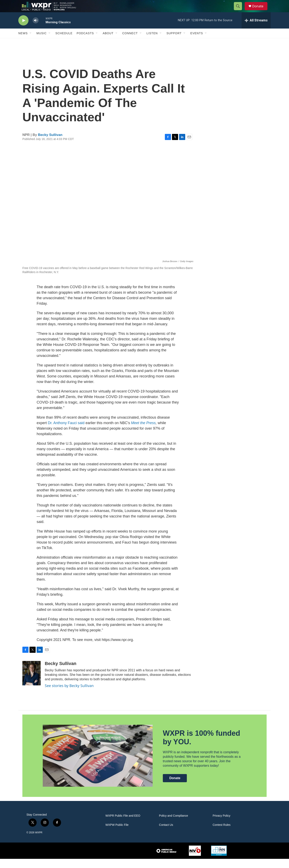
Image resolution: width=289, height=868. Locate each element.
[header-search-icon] (240, 11)
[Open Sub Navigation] (31, 42)
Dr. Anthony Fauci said (66, 432)
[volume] (36, 30)
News (23, 42)
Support (174, 42)
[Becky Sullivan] (32, 682)
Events (197, 42)
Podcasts (85, 42)
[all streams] (256, 30)
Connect (130, 42)
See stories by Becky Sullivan (69, 695)
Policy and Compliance (173, 825)
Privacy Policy (222, 825)
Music (42, 42)
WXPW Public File (117, 834)
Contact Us (166, 834)
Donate (260, 11)
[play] (23, 30)
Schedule (64, 42)
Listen (152, 42)
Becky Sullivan (50, 144)
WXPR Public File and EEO (123, 825)
